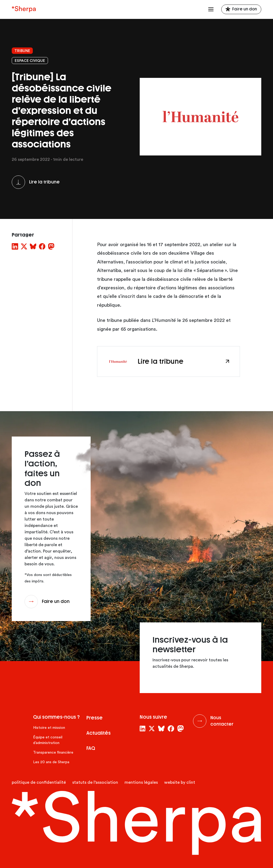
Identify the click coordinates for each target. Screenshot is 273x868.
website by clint (180, 782)
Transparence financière (53, 753)
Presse (95, 718)
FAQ (91, 748)
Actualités (99, 733)
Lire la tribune (44, 182)
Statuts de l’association (95, 782)
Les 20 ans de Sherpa (51, 762)
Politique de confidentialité (39, 782)
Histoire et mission (49, 728)
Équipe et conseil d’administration (48, 740)
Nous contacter (222, 721)
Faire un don (245, 9)
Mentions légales (141, 782)
